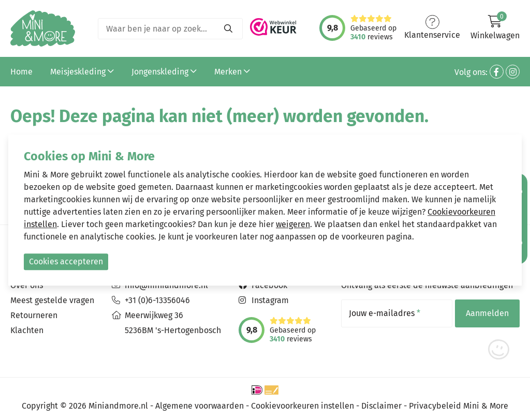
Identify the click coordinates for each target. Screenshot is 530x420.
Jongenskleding (164, 72)
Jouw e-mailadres (385, 313)
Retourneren (34, 315)
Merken (232, 72)
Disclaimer (381, 406)
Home (21, 72)
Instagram (270, 300)
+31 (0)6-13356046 (157, 300)
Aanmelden (487, 313)
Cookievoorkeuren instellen (303, 406)
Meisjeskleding (82, 72)
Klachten (27, 330)
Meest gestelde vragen (52, 300)
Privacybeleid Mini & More (459, 406)
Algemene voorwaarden (200, 406)
